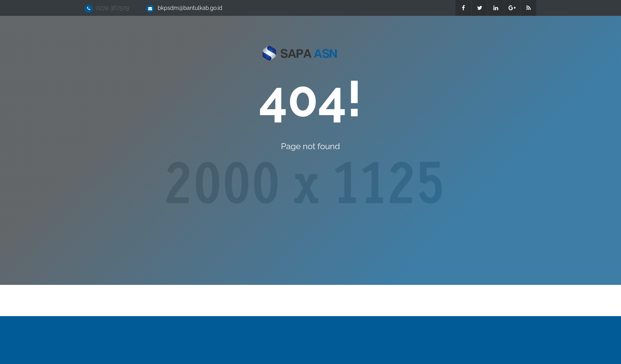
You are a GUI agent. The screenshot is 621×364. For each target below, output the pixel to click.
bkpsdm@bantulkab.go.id (190, 8)
